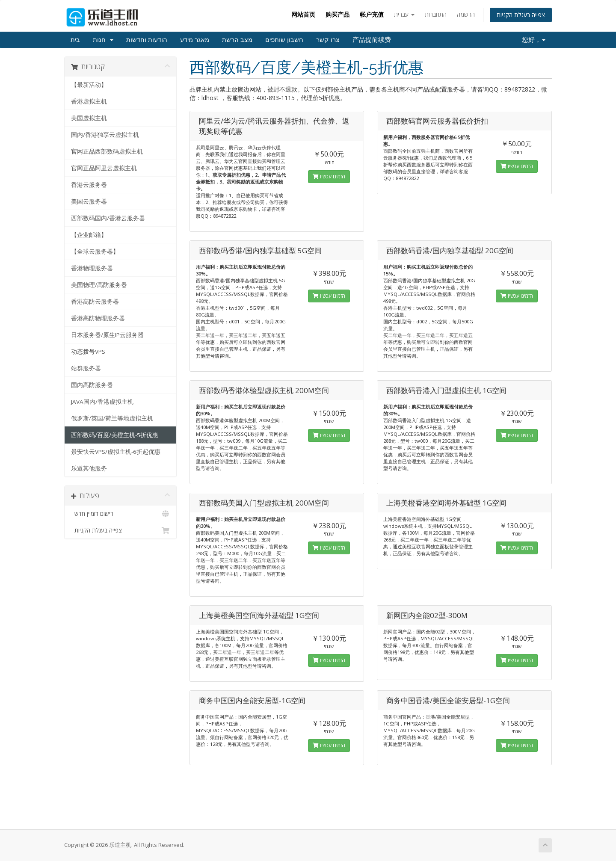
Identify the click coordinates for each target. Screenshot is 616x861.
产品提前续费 (372, 40)
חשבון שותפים (284, 40)
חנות (103, 40)
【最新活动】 (89, 85)
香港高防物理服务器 (98, 318)
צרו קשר (328, 40)
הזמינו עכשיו (329, 176)
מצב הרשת (237, 40)
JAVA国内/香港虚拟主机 (102, 402)
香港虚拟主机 (89, 101)
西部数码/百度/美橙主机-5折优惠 (115, 435)
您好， (534, 40)
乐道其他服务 (89, 468)
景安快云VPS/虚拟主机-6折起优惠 (116, 452)
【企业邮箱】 (89, 235)
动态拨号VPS (88, 352)
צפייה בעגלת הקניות (521, 15)
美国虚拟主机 (89, 118)
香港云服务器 (89, 185)
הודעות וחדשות (147, 40)
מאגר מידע (195, 40)
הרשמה (466, 14)
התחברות (436, 14)
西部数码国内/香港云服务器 (108, 218)
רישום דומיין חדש (120, 514)
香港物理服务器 (92, 268)
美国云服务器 (89, 201)
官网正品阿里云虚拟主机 (104, 168)
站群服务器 (86, 368)
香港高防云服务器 (95, 302)
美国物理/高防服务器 (99, 285)
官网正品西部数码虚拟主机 (107, 151)
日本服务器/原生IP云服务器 (107, 335)
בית (75, 40)
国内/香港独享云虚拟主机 (105, 135)
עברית (404, 14)
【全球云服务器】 (95, 251)
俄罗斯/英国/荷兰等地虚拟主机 (112, 418)
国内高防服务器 (92, 385)
